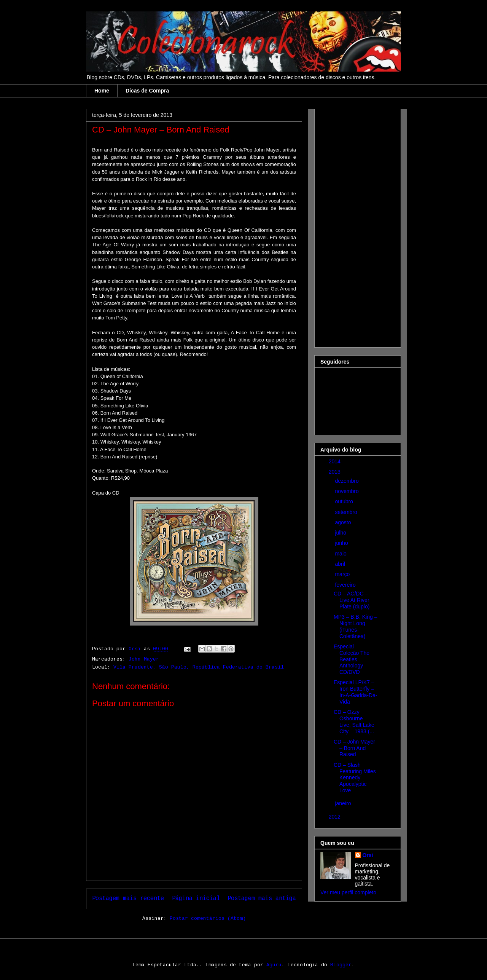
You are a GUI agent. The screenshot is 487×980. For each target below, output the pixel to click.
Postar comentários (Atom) (208, 919)
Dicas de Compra (147, 91)
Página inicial (196, 899)
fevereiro (346, 585)
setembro (347, 512)
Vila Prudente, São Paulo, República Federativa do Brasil (199, 667)
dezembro (347, 481)
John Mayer (144, 659)
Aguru (274, 965)
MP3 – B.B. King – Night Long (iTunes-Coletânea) (355, 626)
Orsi (368, 855)
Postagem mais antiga (262, 899)
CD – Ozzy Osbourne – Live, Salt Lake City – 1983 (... (354, 721)
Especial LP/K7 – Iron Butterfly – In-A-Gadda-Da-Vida (356, 692)
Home (102, 91)
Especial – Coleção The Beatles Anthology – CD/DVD (352, 659)
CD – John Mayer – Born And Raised (354, 748)
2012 (335, 817)
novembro (347, 491)
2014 (335, 461)
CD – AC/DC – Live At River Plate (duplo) (352, 600)
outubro (345, 501)
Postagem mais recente (128, 899)
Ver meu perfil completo (348, 892)
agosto (344, 522)
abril (341, 564)
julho (341, 533)
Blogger (341, 965)
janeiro (344, 803)
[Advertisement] (351, 226)
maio (341, 554)
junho (342, 543)
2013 (335, 472)
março (343, 574)
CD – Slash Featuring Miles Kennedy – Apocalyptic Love (355, 778)
